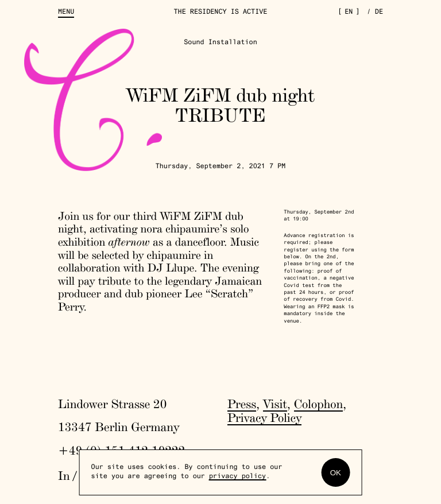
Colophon (319, 404)
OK (336, 473)
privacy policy (237, 477)
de (379, 13)
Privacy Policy (264, 418)
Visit (275, 404)
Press (242, 404)
